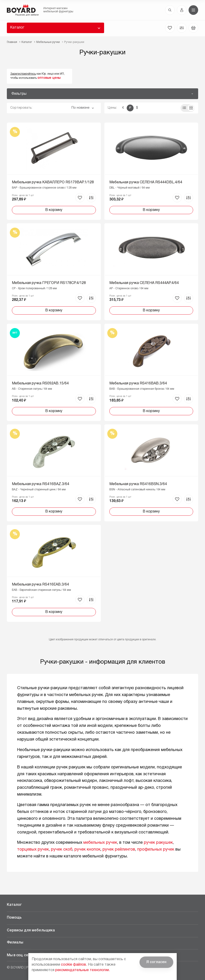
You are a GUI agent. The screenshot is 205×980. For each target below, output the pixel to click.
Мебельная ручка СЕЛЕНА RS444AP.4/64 (144, 283)
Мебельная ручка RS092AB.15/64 (40, 384)
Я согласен (156, 962)
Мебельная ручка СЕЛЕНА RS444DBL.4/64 (146, 182)
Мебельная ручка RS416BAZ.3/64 (41, 484)
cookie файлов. (74, 965)
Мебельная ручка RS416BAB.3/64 (138, 384)
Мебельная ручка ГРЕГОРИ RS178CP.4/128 (49, 283)
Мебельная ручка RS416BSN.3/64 (138, 484)
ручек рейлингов (119, 850)
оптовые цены (49, 78)
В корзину (54, 210)
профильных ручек (156, 850)
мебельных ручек (100, 843)
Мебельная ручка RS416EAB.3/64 (40, 585)
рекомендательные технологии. (83, 970)
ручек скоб (62, 850)
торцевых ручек (33, 850)
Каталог (17, 28)
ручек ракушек (158, 843)
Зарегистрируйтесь (23, 74)
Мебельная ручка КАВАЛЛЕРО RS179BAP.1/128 (53, 182)
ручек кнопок (87, 850)
